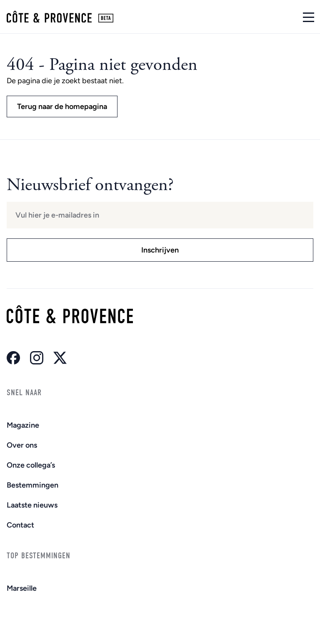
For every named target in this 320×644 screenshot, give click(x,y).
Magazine (23, 425)
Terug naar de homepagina (62, 107)
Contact (20, 525)
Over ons (22, 445)
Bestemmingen (32, 485)
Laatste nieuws (32, 505)
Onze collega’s (31, 465)
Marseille (22, 588)
